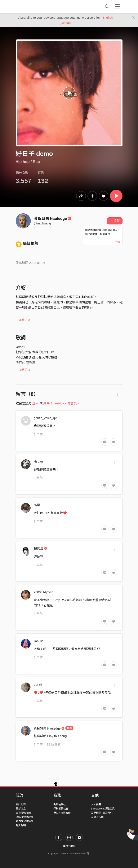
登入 (35, 403)
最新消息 (21, 809)
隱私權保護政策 (25, 817)
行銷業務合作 (61, 809)
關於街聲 (21, 804)
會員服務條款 (23, 813)
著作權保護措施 (25, 821)
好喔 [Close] (118, 242)
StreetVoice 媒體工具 (103, 809)
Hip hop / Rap (28, 162)
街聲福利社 (60, 804)
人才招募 (96, 804)
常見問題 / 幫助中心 (102, 813)
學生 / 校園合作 (62, 813)
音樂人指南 (97, 817)
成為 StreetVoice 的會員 (60, 403)
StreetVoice (33, 7)
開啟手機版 (69, 846)
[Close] (133, 18)
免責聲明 (21, 825)
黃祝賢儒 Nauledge (53, 219)
